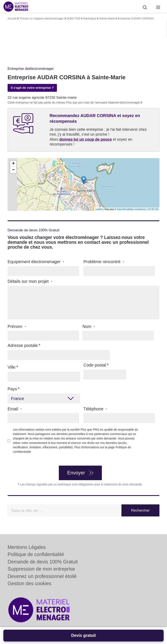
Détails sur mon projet (30, 281)
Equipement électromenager (36, 262)
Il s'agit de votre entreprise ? (32, 88)
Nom (89, 327)
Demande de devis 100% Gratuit (43, 562)
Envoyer (76, 473)
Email (15, 409)
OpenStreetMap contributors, (132, 209)
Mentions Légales (27, 547)
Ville (11, 367)
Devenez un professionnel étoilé (42, 576)
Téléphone (95, 409)
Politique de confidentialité (36, 554)
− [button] (13, 170)
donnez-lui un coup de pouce (86, 139)
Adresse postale (23, 345)
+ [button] (13, 164)
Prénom (17, 327)
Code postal (95, 365)
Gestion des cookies (29, 583)
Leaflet (99, 209)
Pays (12, 389)
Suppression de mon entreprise (41, 569)
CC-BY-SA (153, 209)
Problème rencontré (104, 262)
